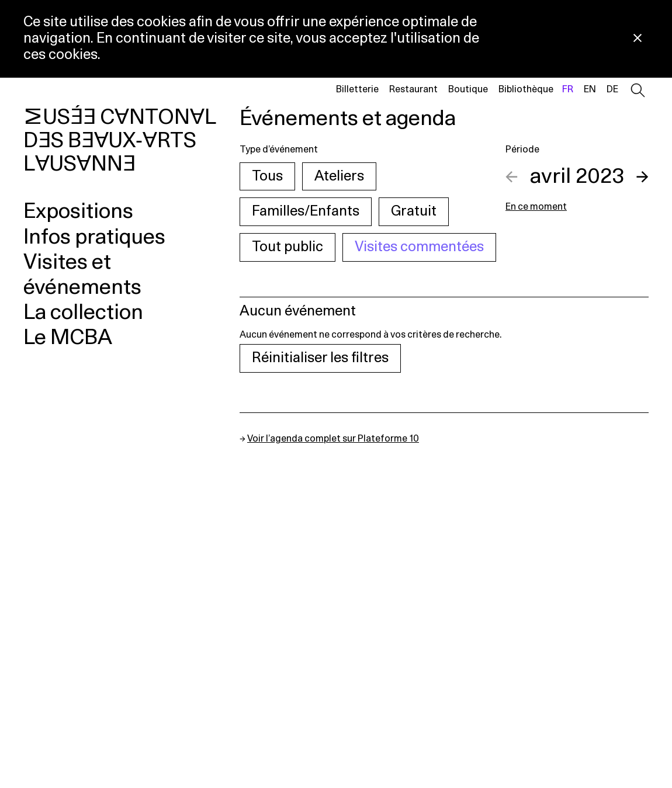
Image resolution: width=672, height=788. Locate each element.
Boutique (468, 89)
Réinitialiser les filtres (320, 358)
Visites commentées (419, 247)
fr (568, 89)
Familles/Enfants (306, 211)
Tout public (287, 247)
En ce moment (536, 207)
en (590, 89)
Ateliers (339, 176)
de (612, 89)
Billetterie (357, 89)
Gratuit (414, 211)
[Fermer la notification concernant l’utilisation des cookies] (638, 39)
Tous (267, 176)
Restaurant (413, 89)
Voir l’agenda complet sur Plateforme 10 (333, 439)
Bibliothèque (526, 89)
